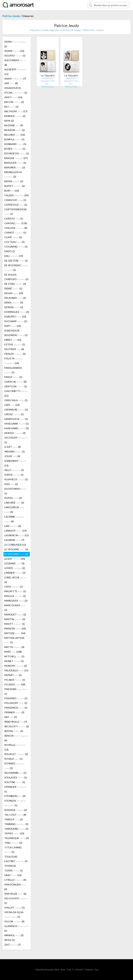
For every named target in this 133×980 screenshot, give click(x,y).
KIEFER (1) (14, 475)
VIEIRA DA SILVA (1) (14, 914)
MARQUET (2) (15, 614)
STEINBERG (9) (15, 796)
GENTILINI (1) (16, 386)
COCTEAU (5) (14, 242)
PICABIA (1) (15, 680)
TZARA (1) (14, 870)
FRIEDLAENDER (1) (13, 370)
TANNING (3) (16, 824)
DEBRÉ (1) (13, 288)
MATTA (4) (14, 647)
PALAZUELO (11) (16, 670)
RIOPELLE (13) (15, 747)
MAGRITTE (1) (15, 591)
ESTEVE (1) (15, 344)
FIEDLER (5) (15, 354)
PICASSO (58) (15, 684)
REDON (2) (14, 731)
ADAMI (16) (14, 51)
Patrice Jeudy (11, 16)
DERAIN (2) (14, 307)
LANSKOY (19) (15, 531)
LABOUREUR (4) (14, 510)
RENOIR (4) (16, 738)
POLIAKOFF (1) (16, 703)
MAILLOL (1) (15, 596)
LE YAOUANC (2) (16, 554)
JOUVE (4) (12, 456)
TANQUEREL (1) (16, 829)
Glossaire (89, 970)
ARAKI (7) (15, 79)
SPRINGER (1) (15, 789)
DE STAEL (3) (15, 284)
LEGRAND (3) (14, 563)
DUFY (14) (13, 326)
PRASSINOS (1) (16, 708)
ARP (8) (11, 83)
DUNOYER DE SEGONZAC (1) (16, 333)
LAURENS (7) (14, 540)
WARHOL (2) (14, 935)
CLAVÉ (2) (13, 237)
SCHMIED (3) (14, 766)
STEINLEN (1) (15, 803)
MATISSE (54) (15, 633)
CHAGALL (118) (16, 223)
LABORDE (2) (14, 503)
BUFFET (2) (15, 186)
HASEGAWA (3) (17, 428)
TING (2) (13, 843)
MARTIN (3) (15, 619)
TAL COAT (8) (15, 815)
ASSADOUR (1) (13, 88)
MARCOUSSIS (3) (15, 608)
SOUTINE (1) (15, 782)
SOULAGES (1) (16, 777)
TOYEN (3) (10, 866)
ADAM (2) (15, 44)
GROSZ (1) (14, 414)
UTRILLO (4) (15, 880)
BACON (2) (14, 102)
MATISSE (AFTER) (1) (14, 640)
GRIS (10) (12, 405)
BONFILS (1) (14, 139)
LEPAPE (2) (15, 568)
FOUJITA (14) (14, 361)
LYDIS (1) (14, 587)
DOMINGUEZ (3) (17, 312)
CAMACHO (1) (15, 200)
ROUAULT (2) (16, 754)
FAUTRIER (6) (14, 349)
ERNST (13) (13, 340)
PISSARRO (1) (16, 698)
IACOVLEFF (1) (16, 440)
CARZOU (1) (14, 218)
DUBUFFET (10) (15, 317)
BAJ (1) (11, 107)
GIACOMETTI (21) (16, 393)
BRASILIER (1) (15, 163)
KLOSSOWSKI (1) (16, 491)
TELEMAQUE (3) (17, 838)
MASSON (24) (15, 628)
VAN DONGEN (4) (15, 887)
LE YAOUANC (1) (16, 549)
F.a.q (96, 970)
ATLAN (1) (16, 93)
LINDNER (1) (15, 573)
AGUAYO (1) (15, 56)
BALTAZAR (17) (16, 111)
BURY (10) (12, 191)
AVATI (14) (13, 97)
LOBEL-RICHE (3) (16, 580)
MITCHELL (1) (14, 656)
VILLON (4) (14, 921)
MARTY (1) (15, 624)
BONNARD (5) (15, 144)
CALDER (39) (16, 195)
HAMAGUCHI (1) (16, 419)
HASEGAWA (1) (16, 424)
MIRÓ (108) (13, 652)
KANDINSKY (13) (15, 463)
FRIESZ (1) (13, 377)
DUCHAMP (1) (16, 321)
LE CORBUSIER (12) (15, 545)
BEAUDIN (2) (15, 130)
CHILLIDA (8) (16, 228)
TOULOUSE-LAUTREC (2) (16, 859)
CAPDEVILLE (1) (16, 205)
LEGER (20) (15, 559)
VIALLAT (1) (15, 908)
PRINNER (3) (14, 712)
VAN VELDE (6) (15, 894)
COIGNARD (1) (16, 247)
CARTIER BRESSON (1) (15, 212)
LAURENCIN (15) (17, 535)
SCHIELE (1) (13, 759)
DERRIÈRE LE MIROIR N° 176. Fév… (71, 81)
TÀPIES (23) (14, 833)
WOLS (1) (10, 940)
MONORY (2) (16, 666)
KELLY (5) (14, 470)
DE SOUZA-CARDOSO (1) (16, 277)
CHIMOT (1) (15, 233)
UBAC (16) (13, 875)
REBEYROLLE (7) (16, 722)
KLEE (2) (11, 484)
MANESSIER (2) (16, 601)
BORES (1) (15, 149)
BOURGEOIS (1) (17, 153)
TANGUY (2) (14, 819)
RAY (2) (11, 717)
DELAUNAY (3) (15, 298)
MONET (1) (14, 661)
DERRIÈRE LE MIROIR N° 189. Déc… (48, 81)
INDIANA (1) (15, 451)
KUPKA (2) (13, 498)
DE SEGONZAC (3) (16, 268)
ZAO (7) (12, 945)
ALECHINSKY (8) (15, 63)
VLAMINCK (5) (16, 928)
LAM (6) (13, 526)
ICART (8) (13, 447)
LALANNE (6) (14, 519)
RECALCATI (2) (17, 726)
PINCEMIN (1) (16, 691)
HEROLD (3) (15, 433)
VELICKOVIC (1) (16, 901)
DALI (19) (14, 256)
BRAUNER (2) (15, 167)
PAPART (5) (13, 675)
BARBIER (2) (15, 116)
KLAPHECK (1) (16, 479)
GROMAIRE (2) (16, 410)
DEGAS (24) (14, 293)
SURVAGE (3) (16, 810)
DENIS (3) (14, 303)
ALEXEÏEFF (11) (15, 72)
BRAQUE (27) (16, 158)
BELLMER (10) (15, 135)
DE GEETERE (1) (16, 261)
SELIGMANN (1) (15, 773)
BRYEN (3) (14, 181)
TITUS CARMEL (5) (13, 850)
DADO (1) (10, 251)
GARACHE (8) (15, 382)
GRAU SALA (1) (16, 400)
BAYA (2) (9, 121)
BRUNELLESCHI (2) (13, 174)
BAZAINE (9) (14, 125)
